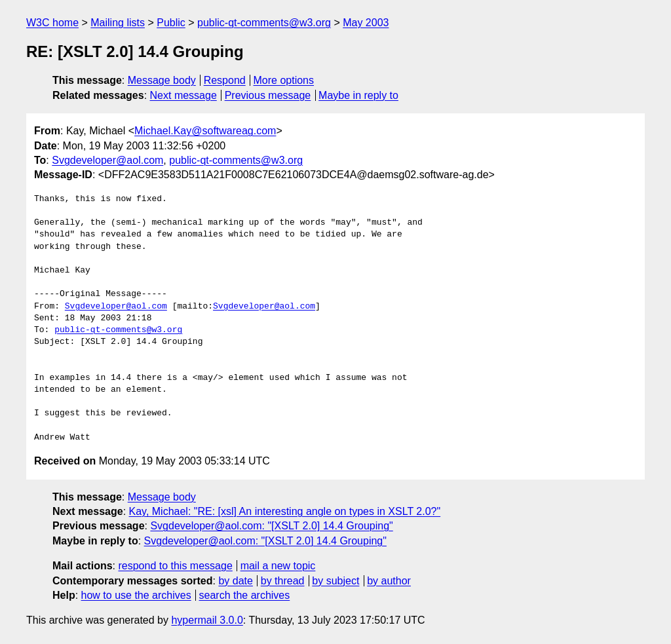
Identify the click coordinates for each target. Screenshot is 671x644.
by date (235, 581)
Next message (183, 95)
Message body (162, 80)
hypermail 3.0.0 (207, 620)
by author (389, 581)
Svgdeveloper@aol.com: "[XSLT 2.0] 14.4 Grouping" (271, 526)
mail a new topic (278, 566)
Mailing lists (118, 23)
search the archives (245, 595)
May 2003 (366, 23)
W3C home (52, 23)
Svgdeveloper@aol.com (107, 160)
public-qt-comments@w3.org (264, 23)
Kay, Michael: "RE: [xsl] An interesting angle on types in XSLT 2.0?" (285, 511)
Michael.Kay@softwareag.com (205, 131)
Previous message (268, 95)
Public (171, 23)
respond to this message (175, 566)
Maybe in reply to (358, 95)
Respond (225, 80)
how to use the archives (136, 595)
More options (284, 80)
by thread (283, 581)
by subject (335, 581)
